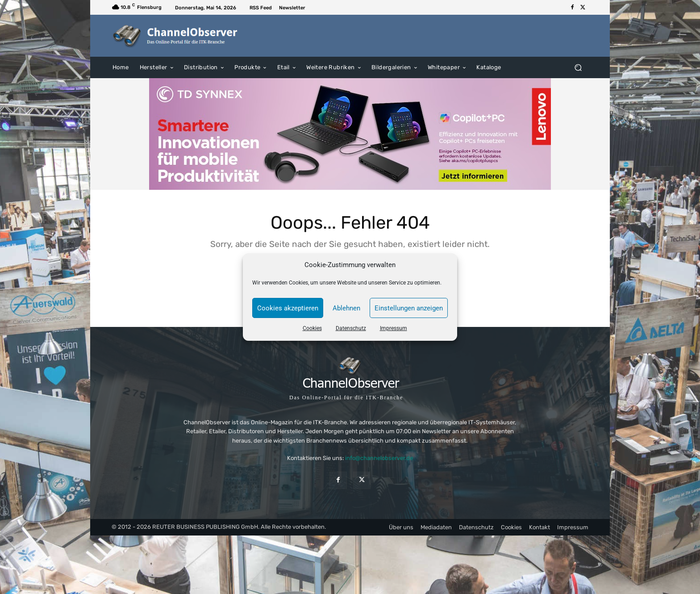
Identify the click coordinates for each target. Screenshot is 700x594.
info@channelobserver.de (379, 458)
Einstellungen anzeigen (409, 308)
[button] (578, 67)
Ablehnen (346, 308)
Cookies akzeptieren (288, 308)
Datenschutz (351, 328)
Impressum (394, 328)
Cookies (312, 328)
